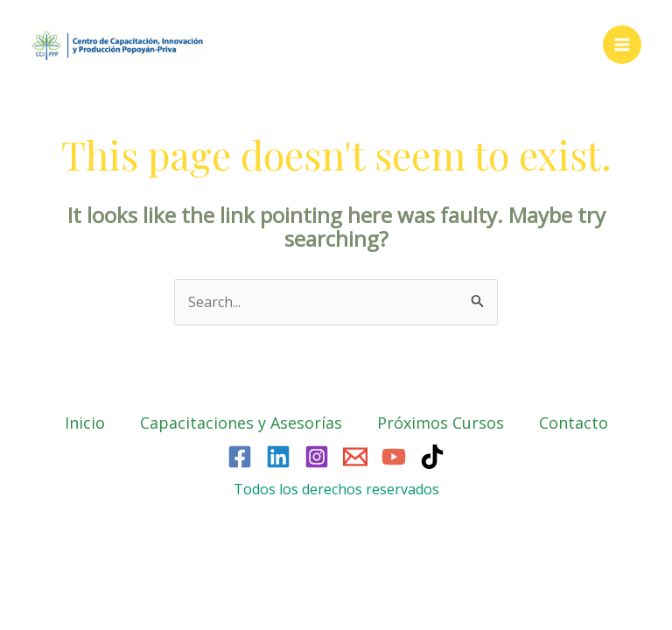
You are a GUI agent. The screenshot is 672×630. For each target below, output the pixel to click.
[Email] (355, 457)
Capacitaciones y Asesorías (241, 423)
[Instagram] (317, 457)
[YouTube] (394, 457)
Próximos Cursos (441, 423)
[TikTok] (432, 457)
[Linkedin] (278, 457)
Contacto (574, 423)
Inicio (85, 423)
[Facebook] (240, 457)
